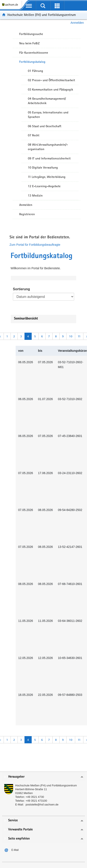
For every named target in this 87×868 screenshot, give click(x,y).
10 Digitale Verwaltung (43, 167)
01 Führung (35, 71)
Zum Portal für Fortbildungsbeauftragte (35, 245)
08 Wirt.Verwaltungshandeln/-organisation (48, 147)
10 (71, 336)
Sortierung (21, 289)
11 (79, 336)
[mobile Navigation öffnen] (29, 6)
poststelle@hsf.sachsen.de (42, 805)
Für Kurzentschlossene (34, 53)
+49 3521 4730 (35, 797)
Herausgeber (16, 777)
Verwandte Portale (20, 830)
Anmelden (77, 23)
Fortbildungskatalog (32, 62)
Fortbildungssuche (31, 34)
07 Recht (34, 135)
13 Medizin (35, 195)
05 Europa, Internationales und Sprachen (48, 115)
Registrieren (27, 214)
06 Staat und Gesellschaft (45, 126)
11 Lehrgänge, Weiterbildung (47, 177)
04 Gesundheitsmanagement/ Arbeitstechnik (47, 101)
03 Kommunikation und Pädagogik (50, 89)
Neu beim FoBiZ (29, 43)
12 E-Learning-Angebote (44, 186)
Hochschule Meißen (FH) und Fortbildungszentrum (42, 15)
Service (13, 820)
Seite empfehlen (19, 839)
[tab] (43, 777)
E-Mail (15, 850)
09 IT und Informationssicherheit (49, 158)
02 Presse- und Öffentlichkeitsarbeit (51, 80)
